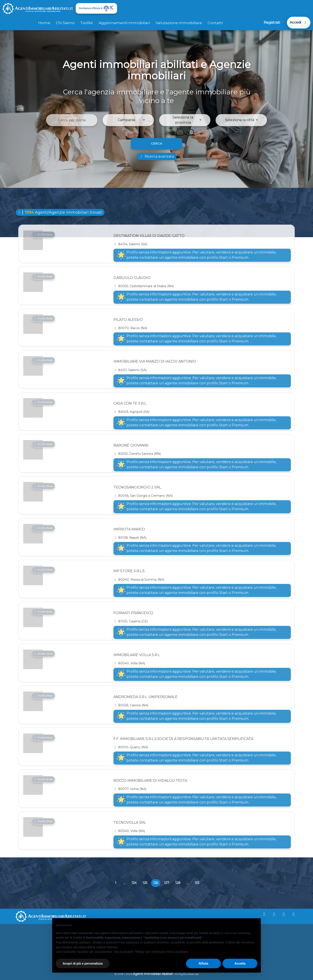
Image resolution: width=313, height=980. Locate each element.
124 (134, 883)
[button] (128, 120)
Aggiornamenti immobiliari (124, 23)
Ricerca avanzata (157, 156)
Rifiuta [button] (203, 963)
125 (145, 883)
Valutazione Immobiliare (179, 23)
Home (44, 23)
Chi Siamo (65, 23)
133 (197, 883)
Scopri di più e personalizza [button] (83, 963)
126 (157, 884)
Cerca (157, 143)
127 (167, 883)
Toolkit (87, 23)
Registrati (271, 22)
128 (178, 883)
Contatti (215, 23)
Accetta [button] (240, 963)
